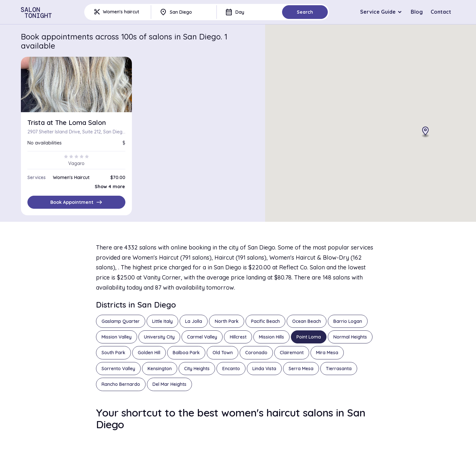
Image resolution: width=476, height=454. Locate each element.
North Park (227, 321)
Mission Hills (271, 337)
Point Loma (309, 337)
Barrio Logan (348, 321)
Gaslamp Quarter (121, 321)
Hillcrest (238, 337)
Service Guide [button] (378, 12)
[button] (425, 132)
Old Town (223, 353)
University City (159, 337)
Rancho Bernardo (121, 384)
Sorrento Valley (118, 369)
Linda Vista (264, 369)
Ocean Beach (307, 321)
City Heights (197, 369)
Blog (417, 12)
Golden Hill (149, 353)
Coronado (256, 353)
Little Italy (162, 321)
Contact (441, 12)
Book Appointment (76, 202)
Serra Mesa (301, 369)
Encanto (231, 369)
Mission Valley (117, 337)
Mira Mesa (327, 353)
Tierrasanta (339, 369)
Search (305, 12)
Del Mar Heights (169, 384)
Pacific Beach (265, 321)
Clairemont (292, 353)
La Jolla (194, 321)
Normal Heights (350, 337)
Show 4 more (110, 187)
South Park (113, 353)
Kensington (160, 369)
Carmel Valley (202, 337)
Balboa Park (186, 353)
